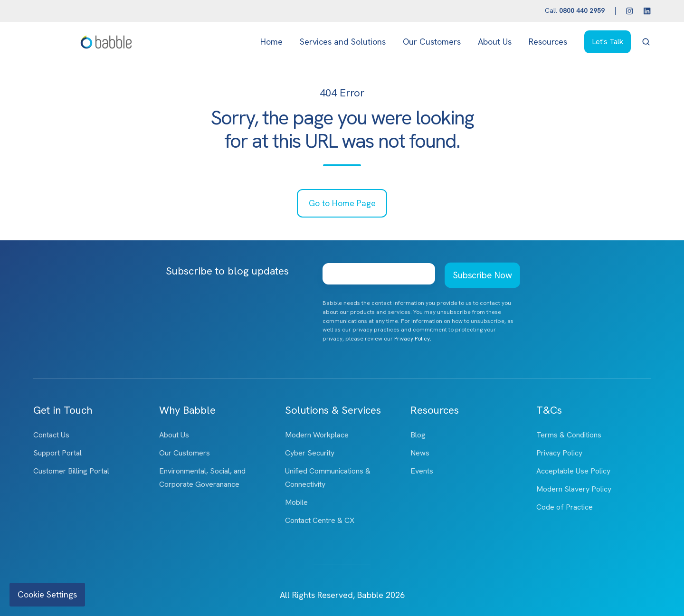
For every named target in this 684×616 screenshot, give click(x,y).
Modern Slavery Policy (574, 489)
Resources (548, 42)
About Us (495, 42)
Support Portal (57, 453)
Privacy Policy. (413, 339)
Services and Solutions (343, 42)
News (420, 453)
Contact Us (51, 435)
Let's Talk (608, 42)
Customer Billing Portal (71, 471)
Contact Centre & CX (320, 520)
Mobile (296, 502)
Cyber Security (310, 453)
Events (422, 471)
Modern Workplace (317, 435)
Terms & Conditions (569, 435)
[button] (646, 42)
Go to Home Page (342, 203)
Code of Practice (565, 507)
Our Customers (432, 42)
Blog (418, 435)
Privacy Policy (559, 453)
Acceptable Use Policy (573, 471)
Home (271, 42)
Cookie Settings (47, 594)
